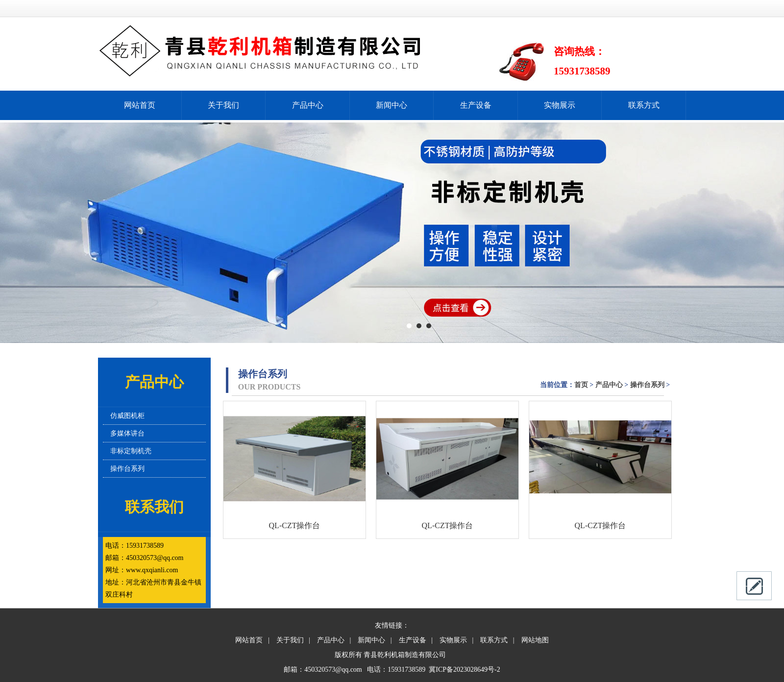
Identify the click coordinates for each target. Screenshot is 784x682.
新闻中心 (392, 105)
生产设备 (476, 105)
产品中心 (308, 105)
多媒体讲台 (127, 433)
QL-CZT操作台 (295, 525)
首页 (581, 385)
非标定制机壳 (131, 451)
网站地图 (535, 640)
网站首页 (140, 105)
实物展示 (560, 105)
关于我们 (223, 105)
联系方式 (644, 105)
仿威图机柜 (127, 416)
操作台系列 (127, 469)
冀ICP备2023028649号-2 (464, 670)
